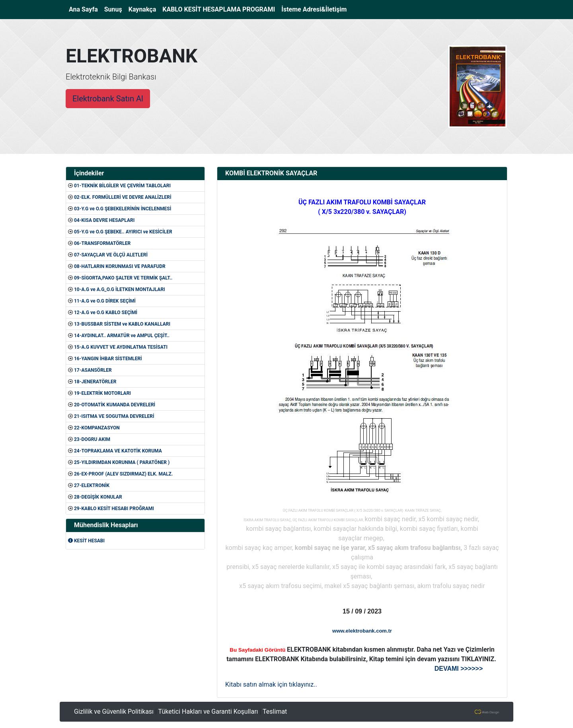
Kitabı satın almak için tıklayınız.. (271, 684)
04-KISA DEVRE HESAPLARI (104, 220)
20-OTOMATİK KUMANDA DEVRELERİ (115, 405)
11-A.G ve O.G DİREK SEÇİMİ (105, 301)
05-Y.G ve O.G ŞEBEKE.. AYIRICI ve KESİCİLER (123, 232)
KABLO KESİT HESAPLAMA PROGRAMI (219, 9)
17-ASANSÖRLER (93, 370)
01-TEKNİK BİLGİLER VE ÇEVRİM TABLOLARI (122, 186)
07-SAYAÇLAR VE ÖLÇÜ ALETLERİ (111, 255)
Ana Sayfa (85, 9)
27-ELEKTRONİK (92, 485)
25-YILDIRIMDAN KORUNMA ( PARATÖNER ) (122, 462)
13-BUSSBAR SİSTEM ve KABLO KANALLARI (122, 324)
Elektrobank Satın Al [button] (108, 99)
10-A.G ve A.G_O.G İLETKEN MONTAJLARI (120, 289)
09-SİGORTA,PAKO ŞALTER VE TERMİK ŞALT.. (123, 278)
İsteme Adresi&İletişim (314, 9)
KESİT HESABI (86, 541)
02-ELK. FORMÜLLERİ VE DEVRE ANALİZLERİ (123, 197)
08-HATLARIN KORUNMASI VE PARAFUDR (120, 266)
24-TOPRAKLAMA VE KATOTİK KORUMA (118, 451)
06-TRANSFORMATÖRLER (102, 243)
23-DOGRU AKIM (92, 439)
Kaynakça (142, 9)
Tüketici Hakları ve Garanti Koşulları (208, 711)
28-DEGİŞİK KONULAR (98, 497)
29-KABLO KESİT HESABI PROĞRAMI (114, 509)
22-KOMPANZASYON (97, 428)
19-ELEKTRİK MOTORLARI (102, 393)
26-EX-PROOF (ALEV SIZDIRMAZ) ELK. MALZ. (123, 474)
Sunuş (113, 9)
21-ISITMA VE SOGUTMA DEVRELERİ (114, 416)
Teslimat (275, 711)
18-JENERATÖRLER (95, 382)
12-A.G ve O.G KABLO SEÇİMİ (106, 313)
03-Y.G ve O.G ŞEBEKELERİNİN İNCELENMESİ (123, 209)
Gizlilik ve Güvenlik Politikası (114, 711)
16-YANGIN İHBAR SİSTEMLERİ (108, 359)
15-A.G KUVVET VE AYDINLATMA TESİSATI (121, 347)
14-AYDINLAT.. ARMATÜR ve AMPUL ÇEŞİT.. (122, 336)
